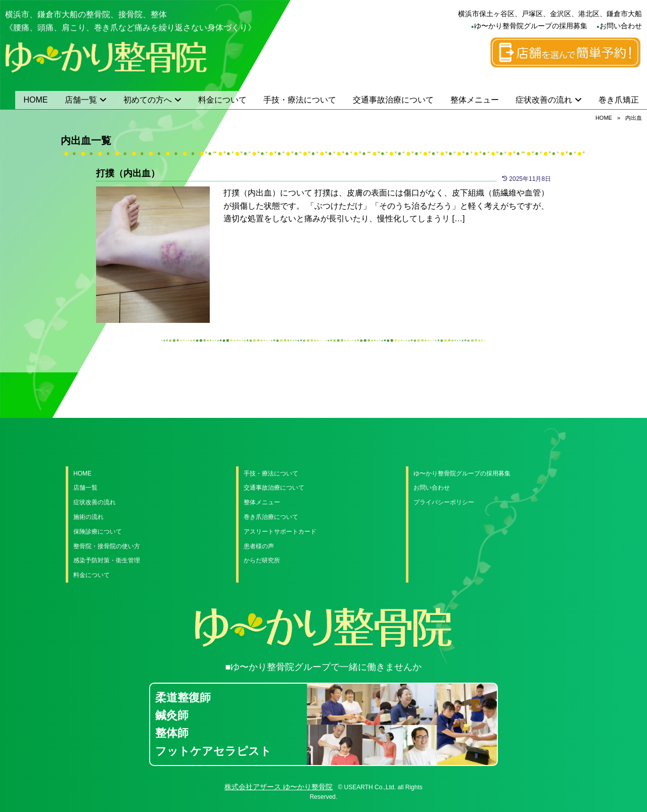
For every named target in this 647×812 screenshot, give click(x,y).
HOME (36, 100)
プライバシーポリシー (444, 502)
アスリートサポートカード (280, 532)
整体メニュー (475, 100)
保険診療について (98, 532)
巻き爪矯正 (619, 100)
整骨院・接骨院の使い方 (107, 546)
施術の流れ (88, 517)
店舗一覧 (81, 100)
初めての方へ (148, 100)
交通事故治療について (393, 100)
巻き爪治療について (271, 517)
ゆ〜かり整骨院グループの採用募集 (531, 26)
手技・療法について (300, 100)
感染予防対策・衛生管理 (107, 560)
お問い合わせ (621, 26)
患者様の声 (259, 546)
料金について (222, 100)
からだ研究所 (262, 560)
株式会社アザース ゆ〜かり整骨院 (279, 787)
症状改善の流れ (544, 100)
